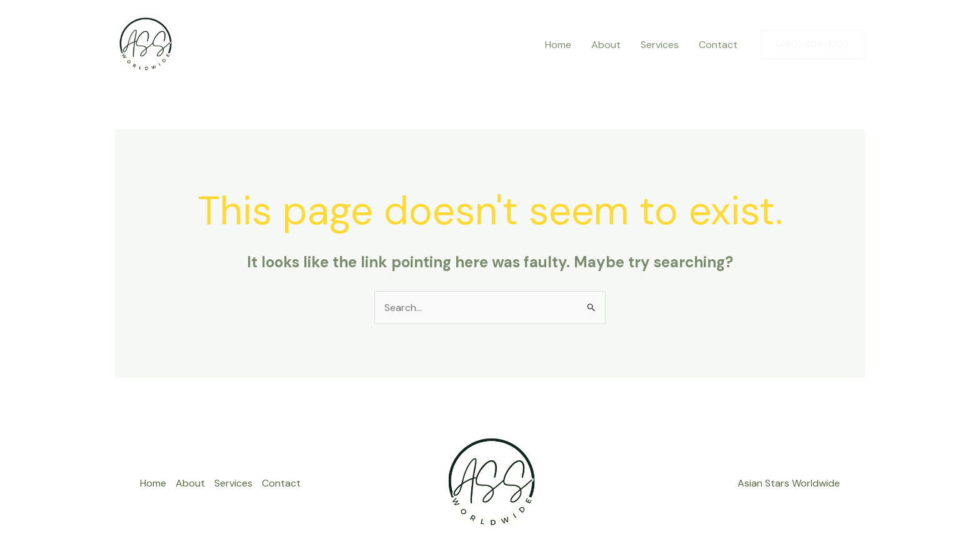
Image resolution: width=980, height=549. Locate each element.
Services (660, 45)
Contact (718, 45)
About (606, 45)
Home (558, 45)
